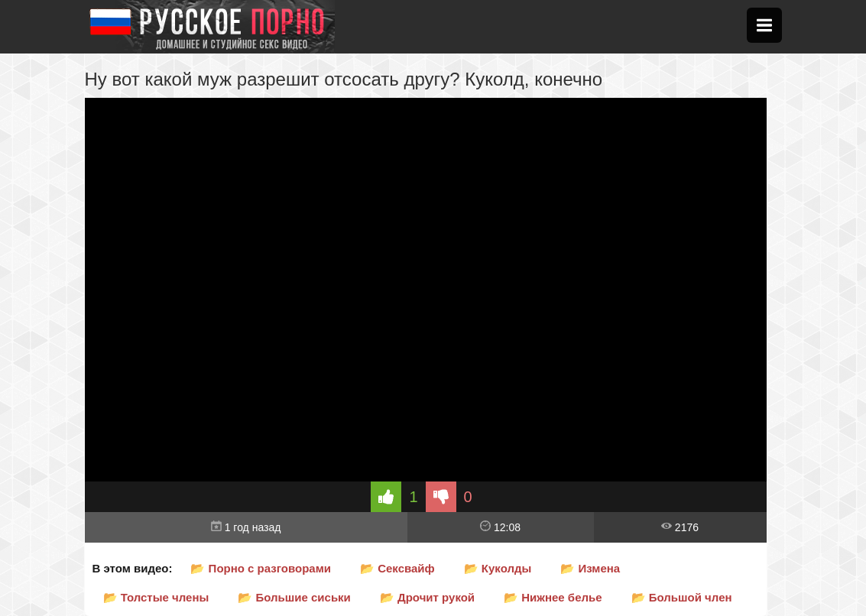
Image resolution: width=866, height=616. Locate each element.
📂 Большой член (682, 597)
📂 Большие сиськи (294, 597)
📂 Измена (590, 568)
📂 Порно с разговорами (261, 568)
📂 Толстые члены (156, 597)
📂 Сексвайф (397, 568)
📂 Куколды (498, 568)
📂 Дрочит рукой (427, 597)
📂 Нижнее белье (553, 597)
